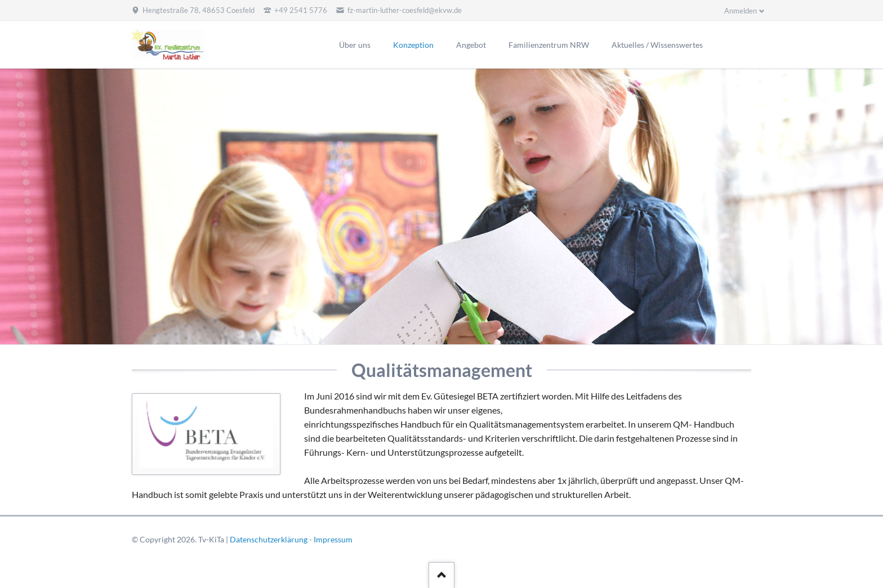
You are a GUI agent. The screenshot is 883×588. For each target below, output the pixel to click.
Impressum (333, 539)
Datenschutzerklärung (269, 539)
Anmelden (741, 11)
